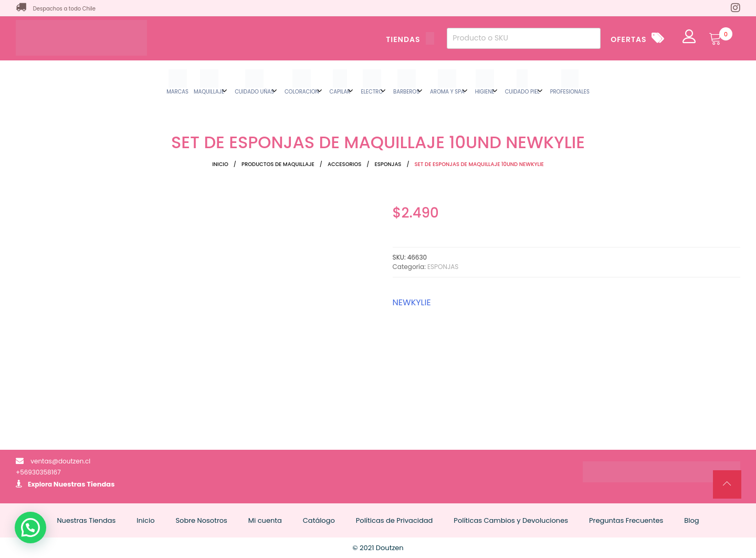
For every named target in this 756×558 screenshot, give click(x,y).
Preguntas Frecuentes (626, 520)
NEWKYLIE (412, 302)
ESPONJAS (388, 164)
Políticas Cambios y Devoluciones (511, 520)
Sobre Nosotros (201, 520)
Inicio (220, 164)
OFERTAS (628, 39)
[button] (30, 528)
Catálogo (319, 520)
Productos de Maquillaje (278, 164)
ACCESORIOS (344, 164)
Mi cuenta (265, 520)
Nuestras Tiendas (84, 484)
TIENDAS (410, 39)
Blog (691, 520)
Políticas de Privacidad (395, 520)
